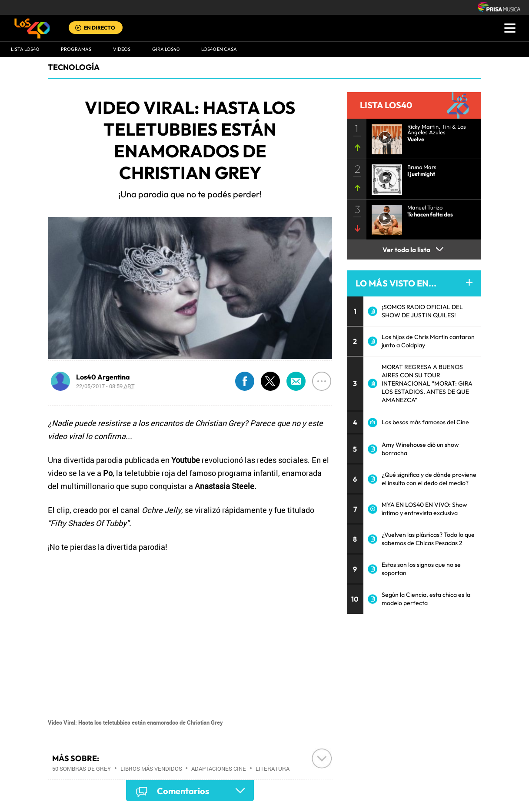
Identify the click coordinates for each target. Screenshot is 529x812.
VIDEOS (122, 49)
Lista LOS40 (25, 49)
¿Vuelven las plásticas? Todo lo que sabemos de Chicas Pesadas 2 (428, 539)
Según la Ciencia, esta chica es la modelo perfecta (426, 599)
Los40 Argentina (103, 377)
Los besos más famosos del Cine (425, 422)
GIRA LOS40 (166, 49)
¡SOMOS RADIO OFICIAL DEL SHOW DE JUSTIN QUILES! (422, 311)
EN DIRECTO (100, 28)
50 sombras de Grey (82, 769)
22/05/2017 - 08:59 (105, 386)
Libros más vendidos (151, 769)
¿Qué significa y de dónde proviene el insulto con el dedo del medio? (429, 479)
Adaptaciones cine (219, 769)
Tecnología (74, 67)
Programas (76, 49)
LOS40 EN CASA (219, 49)
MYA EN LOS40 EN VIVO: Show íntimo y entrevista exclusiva (424, 509)
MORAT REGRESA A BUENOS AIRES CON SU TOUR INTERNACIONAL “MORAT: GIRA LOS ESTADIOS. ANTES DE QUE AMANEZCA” (427, 383)
